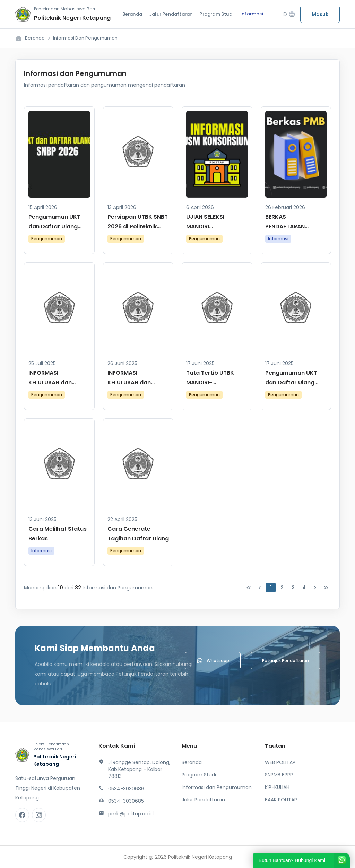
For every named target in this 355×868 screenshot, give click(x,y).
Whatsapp (213, 661)
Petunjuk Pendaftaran (285, 661)
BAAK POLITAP (281, 800)
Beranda (132, 14)
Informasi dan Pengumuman (217, 787)
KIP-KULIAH (277, 787)
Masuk (320, 14)
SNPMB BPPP (279, 775)
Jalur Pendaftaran (171, 14)
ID (289, 14)
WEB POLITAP (280, 762)
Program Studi (216, 14)
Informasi (252, 14)
